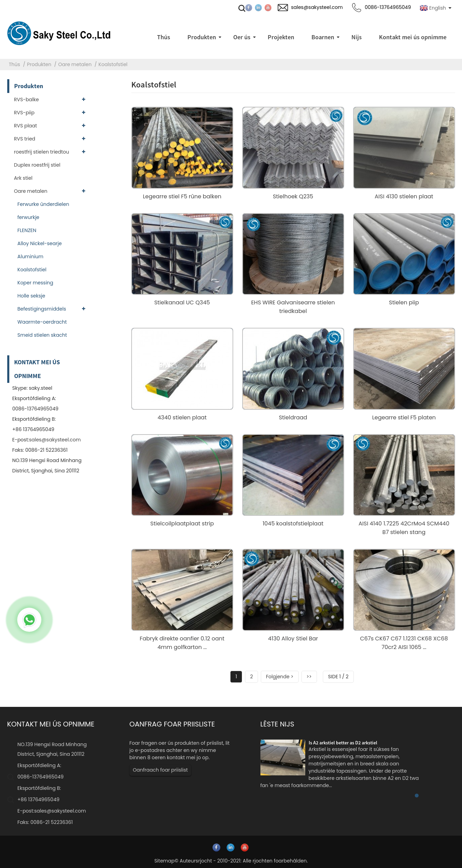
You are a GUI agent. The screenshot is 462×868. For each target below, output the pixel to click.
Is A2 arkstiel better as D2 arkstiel (343, 743)
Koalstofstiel (113, 64)
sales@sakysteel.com (55, 440)
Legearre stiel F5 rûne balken (182, 196)
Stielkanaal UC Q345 (182, 302)
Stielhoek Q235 (293, 196)
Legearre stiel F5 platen (404, 417)
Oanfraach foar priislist (161, 770)
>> (309, 677)
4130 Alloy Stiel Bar (293, 639)
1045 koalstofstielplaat (293, 524)
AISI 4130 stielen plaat (404, 196)
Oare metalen (75, 64)
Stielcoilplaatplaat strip (182, 524)
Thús (15, 64)
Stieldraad (293, 417)
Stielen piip (404, 302)
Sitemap (165, 861)
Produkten (39, 64)
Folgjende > (280, 677)
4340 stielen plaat (182, 417)
